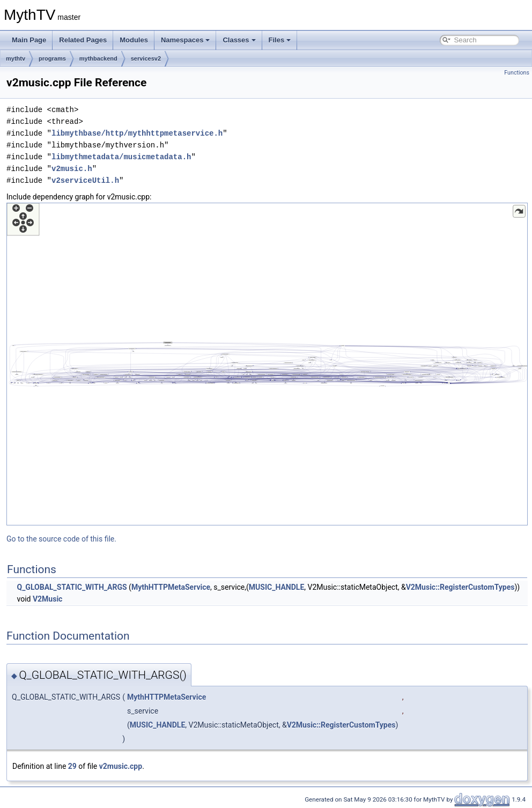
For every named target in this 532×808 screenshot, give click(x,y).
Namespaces (186, 40)
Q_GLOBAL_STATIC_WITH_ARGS (72, 587)
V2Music (47, 599)
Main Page (29, 40)
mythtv (16, 58)
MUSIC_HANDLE (276, 587)
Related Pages (83, 40)
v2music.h (72, 169)
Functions (517, 73)
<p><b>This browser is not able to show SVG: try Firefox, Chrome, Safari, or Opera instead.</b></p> (267, 364)
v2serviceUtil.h (85, 180)
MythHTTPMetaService (171, 587)
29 (72, 766)
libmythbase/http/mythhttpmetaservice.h (137, 133)
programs (52, 58)
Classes (239, 40)
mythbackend (98, 58)
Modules (134, 40)
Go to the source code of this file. (61, 539)
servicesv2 (146, 58)
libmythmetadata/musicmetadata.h (121, 157)
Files (280, 40)
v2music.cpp (121, 766)
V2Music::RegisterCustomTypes (460, 587)
